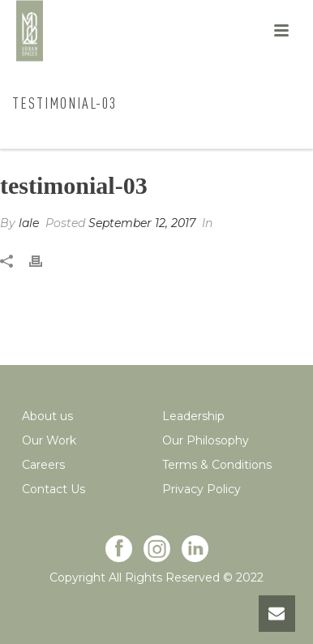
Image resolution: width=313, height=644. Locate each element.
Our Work (49, 440)
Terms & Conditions (217, 465)
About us (47, 416)
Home (66, 137)
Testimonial (127, 137)
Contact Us (54, 489)
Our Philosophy (206, 440)
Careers (43, 465)
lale (29, 223)
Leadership (193, 416)
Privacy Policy (202, 489)
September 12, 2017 (142, 223)
